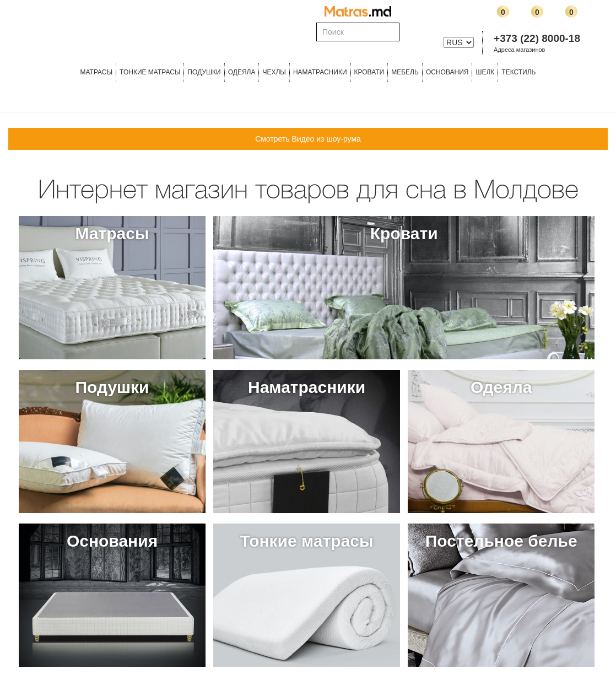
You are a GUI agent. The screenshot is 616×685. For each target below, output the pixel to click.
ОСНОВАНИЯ (447, 72)
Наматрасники (320, 72)
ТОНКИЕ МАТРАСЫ (150, 72)
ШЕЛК (485, 72)
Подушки (204, 72)
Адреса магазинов (519, 50)
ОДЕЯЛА (242, 72)
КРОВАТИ (369, 72)
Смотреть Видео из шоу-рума (308, 139)
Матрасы (96, 72)
